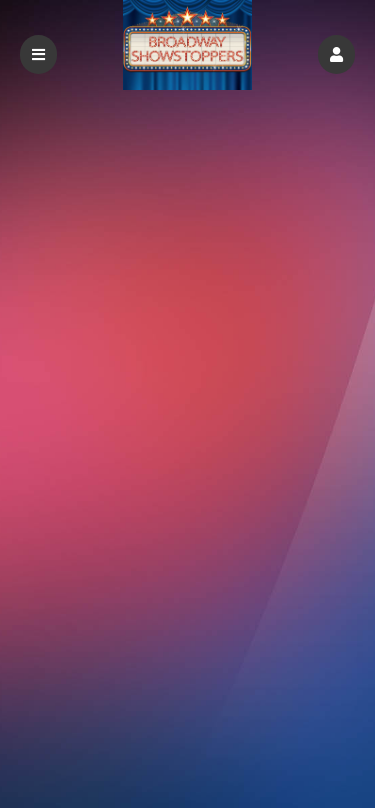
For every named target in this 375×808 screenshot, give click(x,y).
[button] (336, 54)
